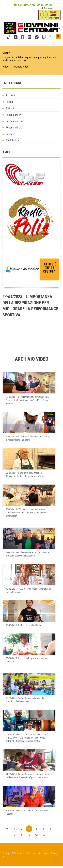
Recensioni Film (15, 121)
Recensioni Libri (15, 127)
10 (36, 835)
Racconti (11, 95)
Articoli (10, 108)
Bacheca (10, 134)
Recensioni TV (14, 115)
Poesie (10, 102)
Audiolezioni (13, 140)
